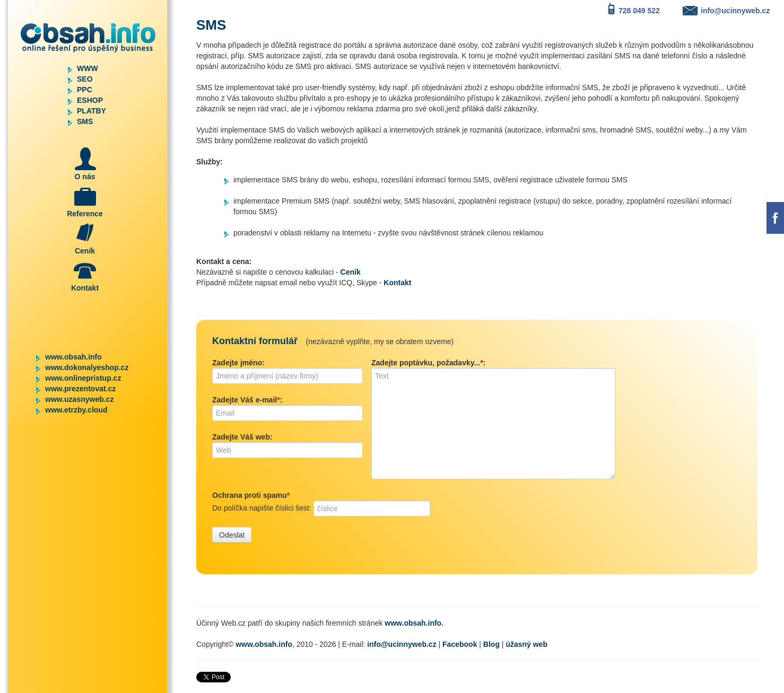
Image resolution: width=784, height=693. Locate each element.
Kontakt (397, 283)
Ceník (351, 272)
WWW (88, 68)
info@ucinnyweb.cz (402, 644)
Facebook (460, 644)
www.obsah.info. (414, 623)
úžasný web (526, 644)
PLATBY (92, 111)
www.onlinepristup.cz (83, 378)
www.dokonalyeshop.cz (87, 367)
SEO (85, 79)
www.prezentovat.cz (80, 389)
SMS (85, 121)
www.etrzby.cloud (76, 410)
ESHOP (90, 100)
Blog (491, 644)
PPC (85, 90)
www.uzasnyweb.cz (79, 399)
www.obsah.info (73, 357)
